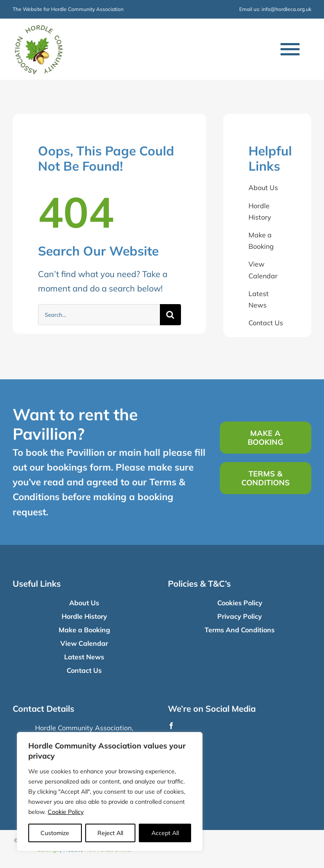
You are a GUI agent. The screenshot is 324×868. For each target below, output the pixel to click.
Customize (55, 833)
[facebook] (171, 726)
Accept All (165, 833)
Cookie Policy (66, 812)
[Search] (170, 315)
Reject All (110, 833)
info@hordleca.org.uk (286, 9)
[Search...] (99, 315)
